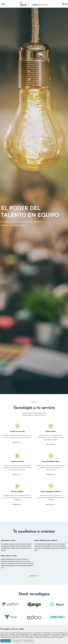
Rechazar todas (28, 641)
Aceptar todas (6, 641)
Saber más (16, 442)
